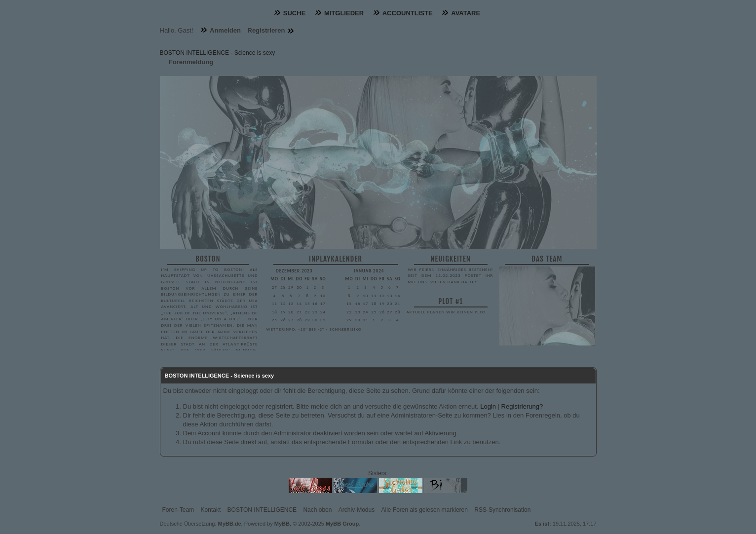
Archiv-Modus (357, 510)
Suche (295, 13)
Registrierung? (522, 406)
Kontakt (211, 510)
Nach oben (317, 510)
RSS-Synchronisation (502, 510)
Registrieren (266, 30)
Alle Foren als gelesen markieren (425, 510)
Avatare (466, 13)
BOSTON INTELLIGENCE (262, 510)
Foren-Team (178, 510)
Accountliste (408, 13)
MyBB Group (342, 524)
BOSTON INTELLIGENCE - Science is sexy (218, 53)
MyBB (282, 524)
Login (488, 406)
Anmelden (225, 30)
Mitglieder (344, 13)
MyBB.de (230, 524)
